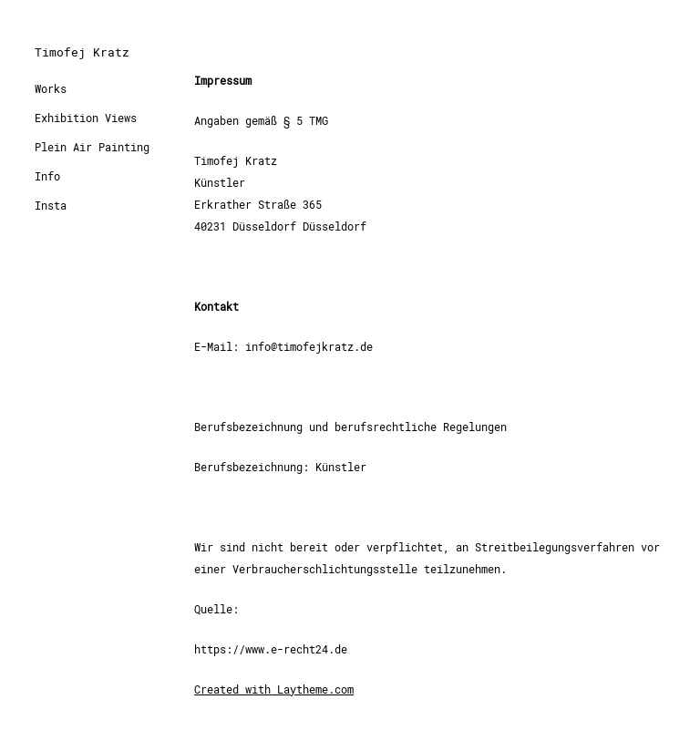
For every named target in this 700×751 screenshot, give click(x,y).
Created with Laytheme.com (274, 690)
